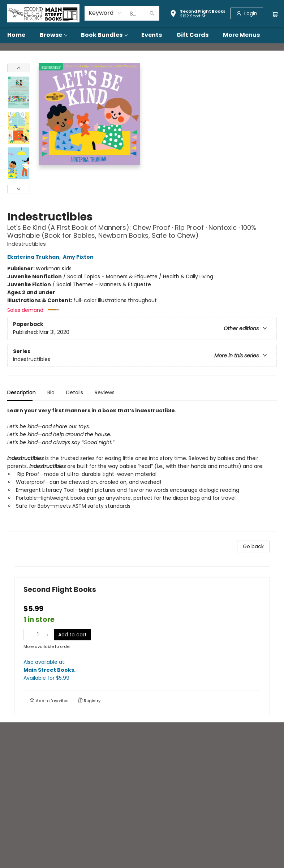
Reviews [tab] (105, 392)
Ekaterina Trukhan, (35, 257)
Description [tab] (21, 392)
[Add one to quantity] (48, 635)
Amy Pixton (79, 257)
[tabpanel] (142, 469)
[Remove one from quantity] (28, 635)
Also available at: (142, 670)
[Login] (247, 13)
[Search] (152, 13)
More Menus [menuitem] (241, 35)
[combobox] (105, 13)
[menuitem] (16, 35)
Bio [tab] (51, 392)
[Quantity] (38, 635)
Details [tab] (75, 392)
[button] (198, 14)
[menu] (142, 35)
